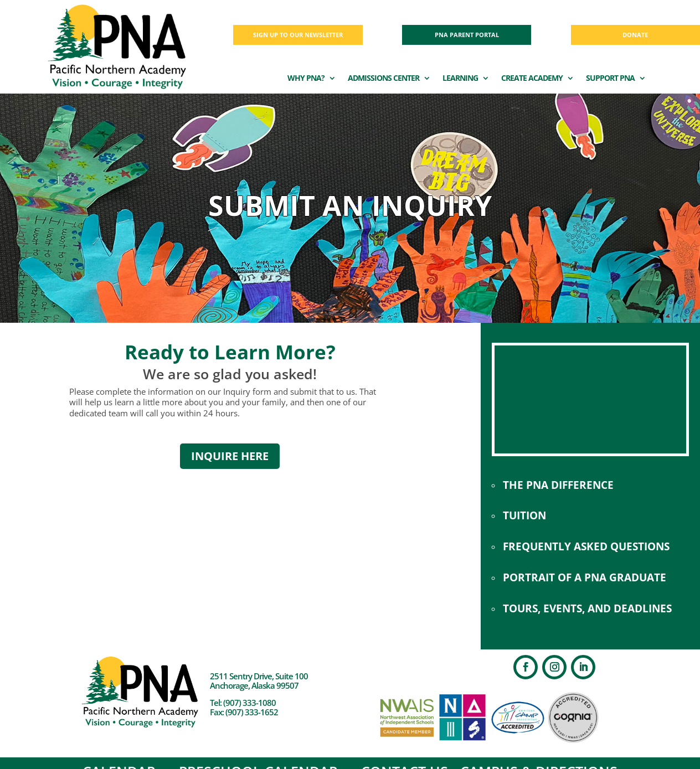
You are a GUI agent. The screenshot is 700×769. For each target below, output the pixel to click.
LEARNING (460, 79)
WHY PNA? (306, 79)
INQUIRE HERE (230, 456)
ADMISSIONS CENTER (384, 79)
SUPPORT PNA (610, 79)
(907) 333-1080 (249, 703)
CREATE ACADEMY (532, 79)
